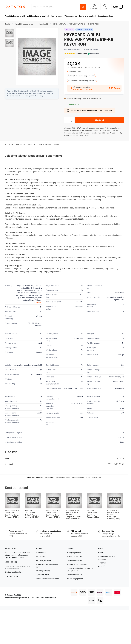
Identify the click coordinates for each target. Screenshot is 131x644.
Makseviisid (41, 558)
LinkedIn (102, 572)
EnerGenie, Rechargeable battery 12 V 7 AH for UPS (94, 522)
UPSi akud (91, 516)
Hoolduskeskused (74, 580)
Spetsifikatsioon (44, 150)
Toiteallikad (10, 518)
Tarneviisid (40, 562)
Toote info (9, 150)
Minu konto (94, 7)
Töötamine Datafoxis (106, 562)
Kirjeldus (31, 150)
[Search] (83, 7)
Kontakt (101, 558)
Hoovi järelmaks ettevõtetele (48, 584)
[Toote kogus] (67, 126)
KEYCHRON (97, 483)
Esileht (7, 30)
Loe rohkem (38, 308)
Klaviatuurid (43, 30)
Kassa (105, 7)
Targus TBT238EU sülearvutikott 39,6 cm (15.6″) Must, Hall (74, 523)
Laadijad (29, 516)
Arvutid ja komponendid (24, 30)
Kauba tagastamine (44, 566)
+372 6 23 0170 (11, 568)
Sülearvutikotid (73, 516)
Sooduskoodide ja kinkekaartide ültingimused (80, 575)
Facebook (102, 565)
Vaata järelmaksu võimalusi (83, 95)
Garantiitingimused (75, 566)
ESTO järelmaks (42, 580)
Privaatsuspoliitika (74, 562)
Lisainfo (56, 150)
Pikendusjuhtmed (12, 516)
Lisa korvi (99, 126)
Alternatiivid (21, 150)
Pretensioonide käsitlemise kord (47, 571)
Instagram (102, 568)
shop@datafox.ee (18, 577)
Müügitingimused (74, 558)
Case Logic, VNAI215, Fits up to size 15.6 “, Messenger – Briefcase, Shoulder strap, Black (115, 523)
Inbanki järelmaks (43, 576)
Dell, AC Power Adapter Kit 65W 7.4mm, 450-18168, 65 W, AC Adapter (33, 522)
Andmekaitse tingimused (77, 570)
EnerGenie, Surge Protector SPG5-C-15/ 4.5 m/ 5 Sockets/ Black (53, 522)
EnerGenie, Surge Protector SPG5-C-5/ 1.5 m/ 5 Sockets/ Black (12, 522)
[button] (118, 7)
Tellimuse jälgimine (75, 584)
